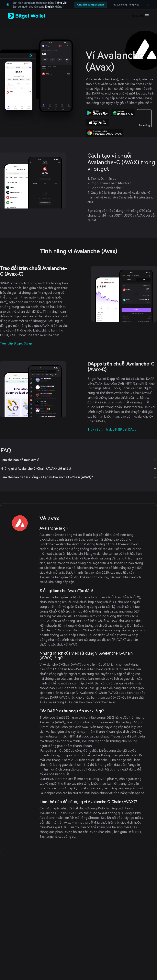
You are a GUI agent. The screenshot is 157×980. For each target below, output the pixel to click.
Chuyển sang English (91, 5)
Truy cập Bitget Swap (16, 343)
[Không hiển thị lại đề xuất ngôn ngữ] (148, 5)
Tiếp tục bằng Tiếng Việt (125, 5)
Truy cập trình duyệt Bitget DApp (112, 429)
